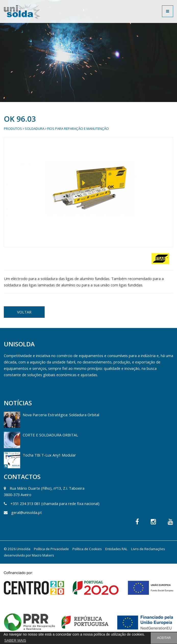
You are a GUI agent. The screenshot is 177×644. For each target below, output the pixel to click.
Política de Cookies (87, 549)
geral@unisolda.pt (27, 512)
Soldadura (35, 129)
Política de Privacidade (51, 549)
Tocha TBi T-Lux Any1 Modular (49, 455)
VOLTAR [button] (24, 312)
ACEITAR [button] (164, 638)
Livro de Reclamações (148, 549)
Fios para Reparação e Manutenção (78, 129)
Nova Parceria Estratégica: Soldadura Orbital (61, 415)
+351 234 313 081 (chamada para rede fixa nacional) (55, 503)
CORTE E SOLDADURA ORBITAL (50, 435)
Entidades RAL (116, 549)
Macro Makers (43, 555)
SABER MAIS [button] (15, 640)
